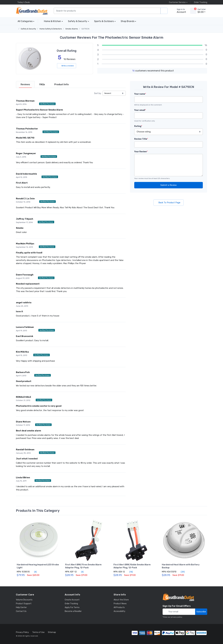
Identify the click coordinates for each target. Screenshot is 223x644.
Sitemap (52, 632)
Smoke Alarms (72, 29)
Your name (140, 94)
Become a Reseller (73, 611)
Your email (140, 110)
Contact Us (21, 611)
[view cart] (193, 11)
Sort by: (98, 93)
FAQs (42, 84)
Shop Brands (128, 21)
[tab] (25, 84)
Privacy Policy (22, 632)
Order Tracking (200, 2)
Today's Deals (23, 2)
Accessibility (119, 611)
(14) (129, 572)
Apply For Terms (72, 607)
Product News (120, 604)
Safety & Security (78, 21)
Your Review (141, 152)
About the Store (121, 600)
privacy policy (176, 617)
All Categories (24, 21)
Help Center (21, 607)
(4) (34, 572)
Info (62, 84)
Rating (138, 126)
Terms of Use (38, 632)
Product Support (24, 604)
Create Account (72, 600)
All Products (119, 607)
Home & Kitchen (52, 21)
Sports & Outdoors (104, 21)
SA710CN (85, 29)
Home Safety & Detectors (51, 29)
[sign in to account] (179, 11)
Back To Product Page (169, 203)
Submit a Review (169, 185)
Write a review (67, 66)
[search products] (164, 11)
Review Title (141, 139)
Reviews (25, 84)
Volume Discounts (24, 600)
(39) (181, 572)
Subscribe (201, 612)
